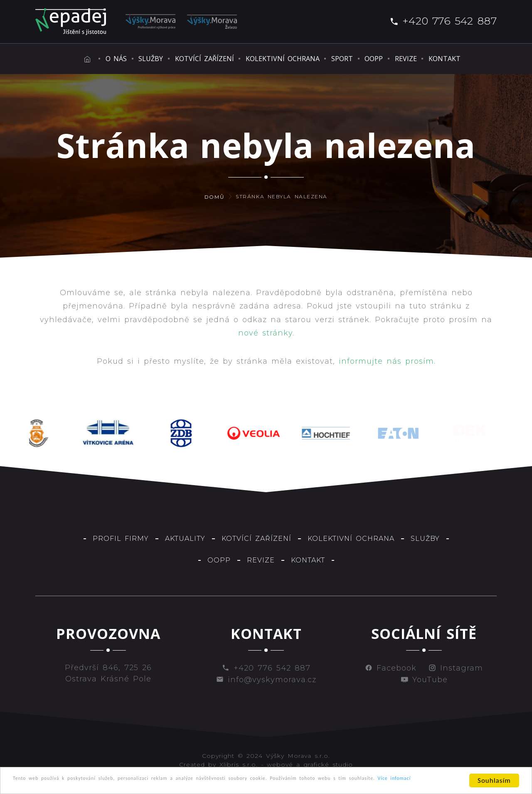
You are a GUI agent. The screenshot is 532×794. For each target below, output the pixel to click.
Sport (343, 59)
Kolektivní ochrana (276, 59)
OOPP (382, 59)
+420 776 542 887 (443, 21)
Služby (131, 59)
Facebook (391, 668)
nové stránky (265, 333)
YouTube (424, 680)
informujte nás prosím (386, 361)
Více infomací (74, 785)
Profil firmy (121, 539)
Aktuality (185, 539)
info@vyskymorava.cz (266, 680)
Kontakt (466, 59)
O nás (89, 59)
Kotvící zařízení (191, 59)
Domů (214, 197)
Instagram (456, 668)
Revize (420, 59)
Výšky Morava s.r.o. (298, 756)
